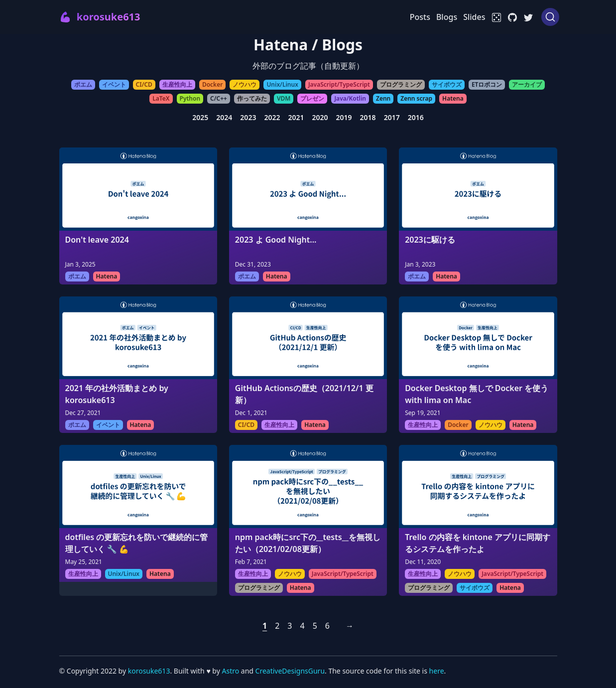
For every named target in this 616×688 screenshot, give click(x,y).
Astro (231, 671)
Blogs (447, 17)
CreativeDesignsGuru (290, 671)
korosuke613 (149, 671)
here (437, 671)
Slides (474, 17)
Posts (420, 17)
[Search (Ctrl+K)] (550, 17)
